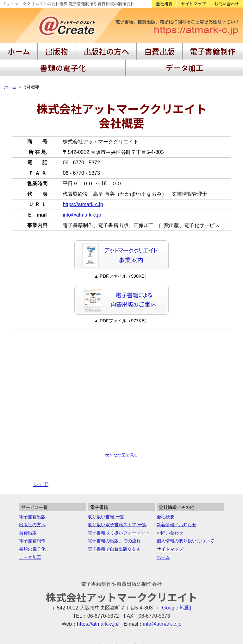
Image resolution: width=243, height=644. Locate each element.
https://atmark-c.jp (83, 183)
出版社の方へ (71, 49)
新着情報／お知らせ (177, 504)
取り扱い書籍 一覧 (106, 496)
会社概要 (164, 4)
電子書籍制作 (144, 49)
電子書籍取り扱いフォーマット (119, 512)
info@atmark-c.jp (82, 194)
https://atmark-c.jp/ (98, 603)
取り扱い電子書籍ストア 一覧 (117, 504)
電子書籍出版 (32, 496)
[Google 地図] (176, 587)
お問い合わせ (227, 4)
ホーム (12, 49)
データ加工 (225, 49)
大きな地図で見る (121, 434)
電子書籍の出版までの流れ (114, 520)
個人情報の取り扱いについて (185, 520)
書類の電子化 (186, 49)
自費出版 (107, 49)
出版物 (37, 49)
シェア (41, 463)
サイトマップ (193, 4)
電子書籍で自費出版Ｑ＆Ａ (114, 528)
